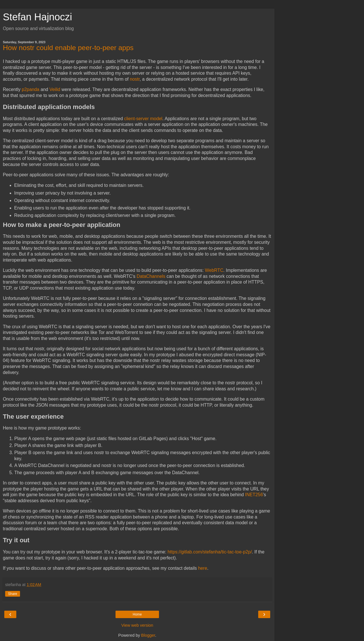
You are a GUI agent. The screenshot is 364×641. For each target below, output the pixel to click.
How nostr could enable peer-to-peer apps (68, 48)
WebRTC (214, 270)
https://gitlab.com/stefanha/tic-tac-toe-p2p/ (210, 552)
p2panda (31, 89)
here (203, 568)
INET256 (254, 495)
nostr (135, 79)
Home (137, 614)
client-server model (143, 119)
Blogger (148, 635)
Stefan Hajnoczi (37, 17)
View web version (137, 625)
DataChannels (151, 276)
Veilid (55, 89)
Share (13, 594)
